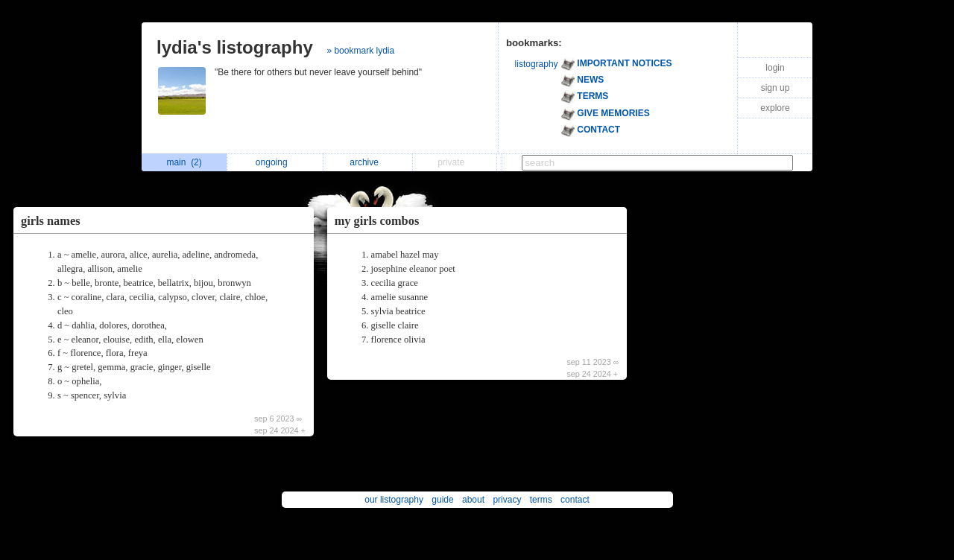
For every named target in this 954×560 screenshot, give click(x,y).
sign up (775, 88)
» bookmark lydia (360, 51)
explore (775, 108)
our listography (394, 500)
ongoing (275, 162)
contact (575, 500)
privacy (507, 500)
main (184, 162)
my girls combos (377, 221)
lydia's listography (235, 47)
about (473, 500)
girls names (51, 221)
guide (442, 500)
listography (537, 64)
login (775, 68)
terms (541, 500)
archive (368, 162)
